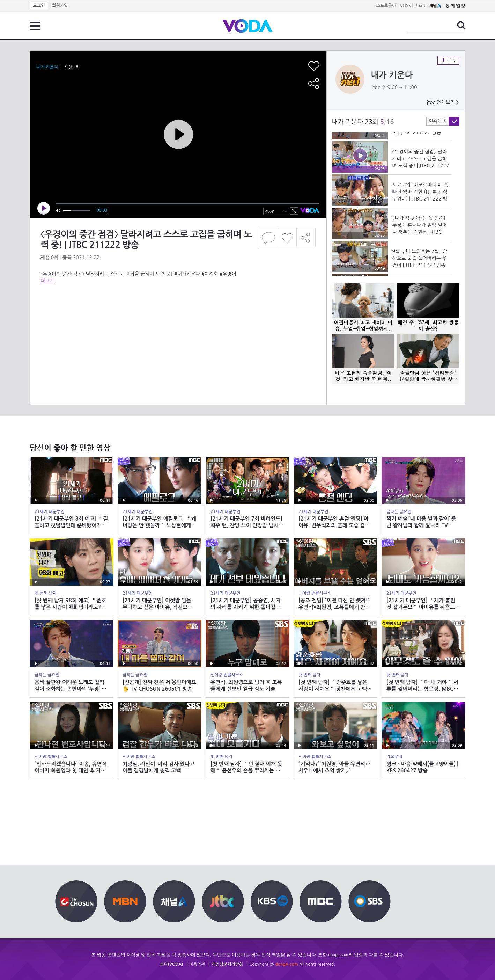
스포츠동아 (386, 6)
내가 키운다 (392, 75)
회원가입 (60, 6)
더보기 (47, 281)
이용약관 (197, 964)
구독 (448, 60)
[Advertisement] (178, 312)
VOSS (405, 6)
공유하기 (306, 237)
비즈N (420, 6)
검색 (461, 25)
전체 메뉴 (35, 26)
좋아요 (287, 237)
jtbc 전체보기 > (443, 102)
